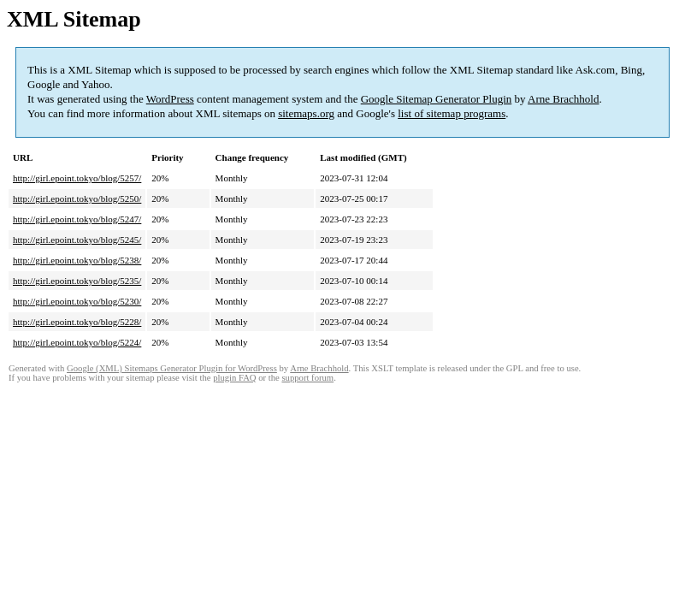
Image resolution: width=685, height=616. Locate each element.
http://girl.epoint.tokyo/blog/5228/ (77, 322)
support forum (307, 378)
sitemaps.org (306, 113)
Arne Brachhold (563, 99)
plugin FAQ (234, 378)
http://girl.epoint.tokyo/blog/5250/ (77, 198)
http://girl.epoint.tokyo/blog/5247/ (77, 219)
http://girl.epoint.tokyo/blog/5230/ (77, 301)
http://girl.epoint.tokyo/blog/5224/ (77, 342)
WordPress (170, 99)
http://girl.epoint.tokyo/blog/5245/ (77, 240)
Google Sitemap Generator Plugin (437, 99)
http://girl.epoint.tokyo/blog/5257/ (77, 178)
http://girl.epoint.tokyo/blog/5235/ (77, 281)
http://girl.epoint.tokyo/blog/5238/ (77, 260)
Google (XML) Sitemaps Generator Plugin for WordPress (172, 368)
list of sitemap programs (452, 113)
